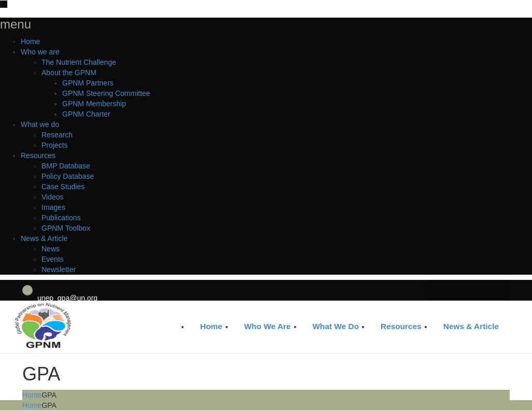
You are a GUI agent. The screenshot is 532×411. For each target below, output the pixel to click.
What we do (40, 124)
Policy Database (68, 176)
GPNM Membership (94, 104)
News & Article (44, 238)
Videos (53, 197)
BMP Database (66, 166)
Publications (61, 218)
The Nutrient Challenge (79, 62)
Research (57, 135)
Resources (38, 155)
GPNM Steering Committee (106, 93)
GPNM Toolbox (66, 228)
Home (30, 41)
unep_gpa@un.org (67, 298)
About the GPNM (69, 73)
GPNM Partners (88, 83)
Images (53, 207)
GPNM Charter (86, 114)
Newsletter (59, 270)
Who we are (40, 52)
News (51, 249)
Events (53, 259)
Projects (55, 145)
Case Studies (63, 187)
